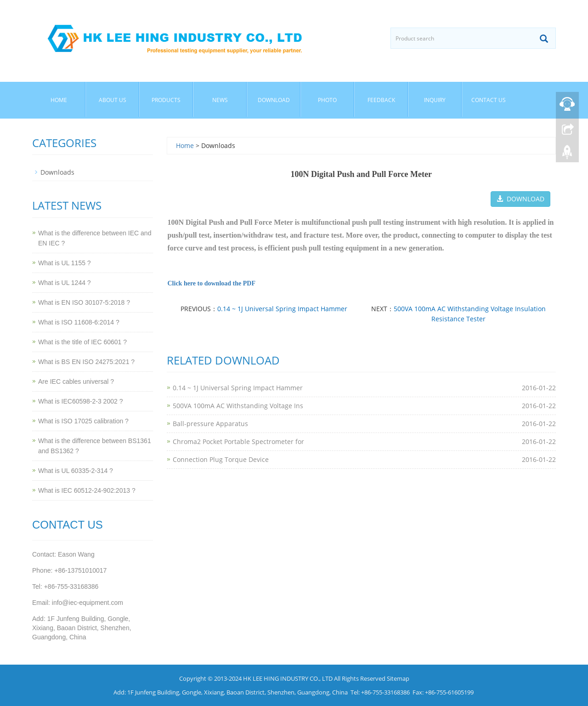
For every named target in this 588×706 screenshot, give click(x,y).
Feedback (381, 100)
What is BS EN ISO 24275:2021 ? (86, 362)
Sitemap (398, 678)
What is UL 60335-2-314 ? (76, 471)
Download (274, 100)
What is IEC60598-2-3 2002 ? (80, 401)
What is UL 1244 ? (65, 283)
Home (59, 100)
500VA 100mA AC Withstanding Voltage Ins (238, 406)
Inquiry (435, 100)
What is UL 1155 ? (65, 263)
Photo (327, 100)
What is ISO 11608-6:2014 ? (79, 322)
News (220, 100)
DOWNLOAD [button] (520, 199)
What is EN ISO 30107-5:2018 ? (84, 302)
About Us (113, 100)
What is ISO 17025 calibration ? (83, 421)
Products (166, 100)
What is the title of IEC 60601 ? (82, 342)
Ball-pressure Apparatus (210, 424)
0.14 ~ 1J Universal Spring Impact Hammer (282, 309)
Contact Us (489, 100)
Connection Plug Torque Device (221, 459)
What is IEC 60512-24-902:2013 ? (87, 490)
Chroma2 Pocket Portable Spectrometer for (238, 441)
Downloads (57, 172)
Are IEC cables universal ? (76, 381)
